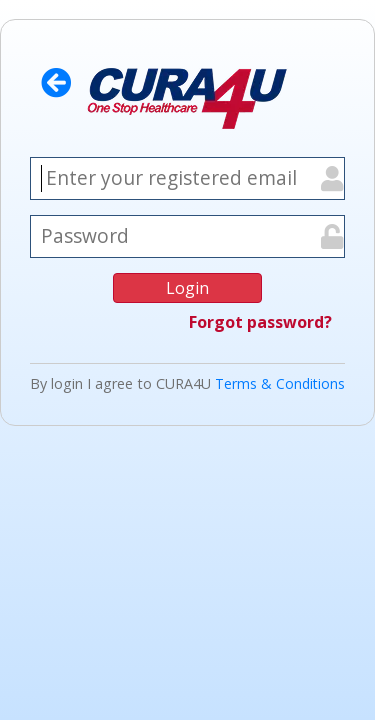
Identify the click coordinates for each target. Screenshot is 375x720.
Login (187, 288)
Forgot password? (260, 322)
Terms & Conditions (280, 383)
